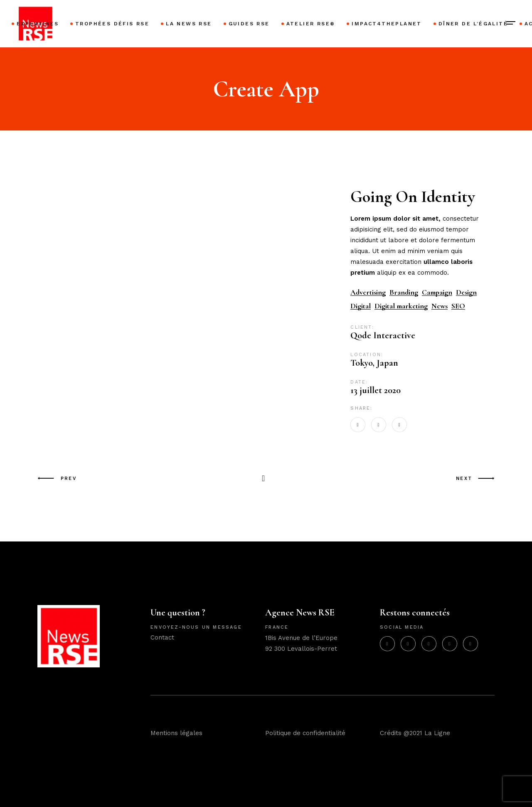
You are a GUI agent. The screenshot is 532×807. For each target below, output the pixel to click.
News (440, 306)
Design (466, 292)
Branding (404, 292)
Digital (361, 306)
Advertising (368, 292)
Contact (162, 637)
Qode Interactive (383, 335)
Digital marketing (401, 306)
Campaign (437, 292)
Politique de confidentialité (305, 733)
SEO (458, 306)
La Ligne (437, 733)
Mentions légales (176, 733)
